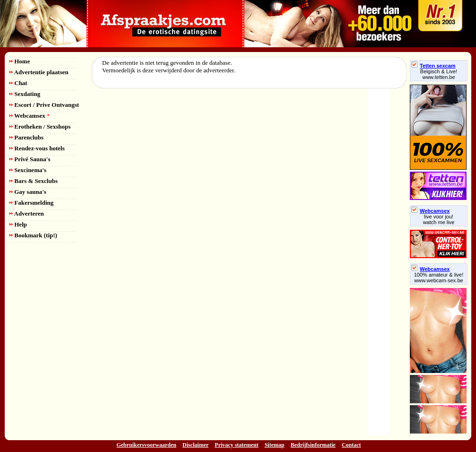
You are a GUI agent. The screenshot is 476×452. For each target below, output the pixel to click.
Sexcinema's (28, 170)
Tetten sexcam (433, 66)
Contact (351, 445)
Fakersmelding (31, 203)
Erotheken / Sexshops (40, 126)
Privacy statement (236, 445)
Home (20, 61)
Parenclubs (26, 137)
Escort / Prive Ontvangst (44, 105)
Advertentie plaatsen (39, 72)
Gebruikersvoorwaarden (146, 445)
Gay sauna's (28, 192)
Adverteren (27, 213)
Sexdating (25, 94)
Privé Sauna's (30, 159)
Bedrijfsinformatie (313, 445)
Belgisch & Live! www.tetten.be (439, 74)
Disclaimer (195, 445)
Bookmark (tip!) (33, 235)
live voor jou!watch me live (439, 219)
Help (18, 224)
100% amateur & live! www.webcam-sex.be (439, 278)
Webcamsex (30, 116)
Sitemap (275, 445)
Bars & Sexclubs (34, 181)
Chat (18, 83)
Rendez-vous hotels (37, 148)
